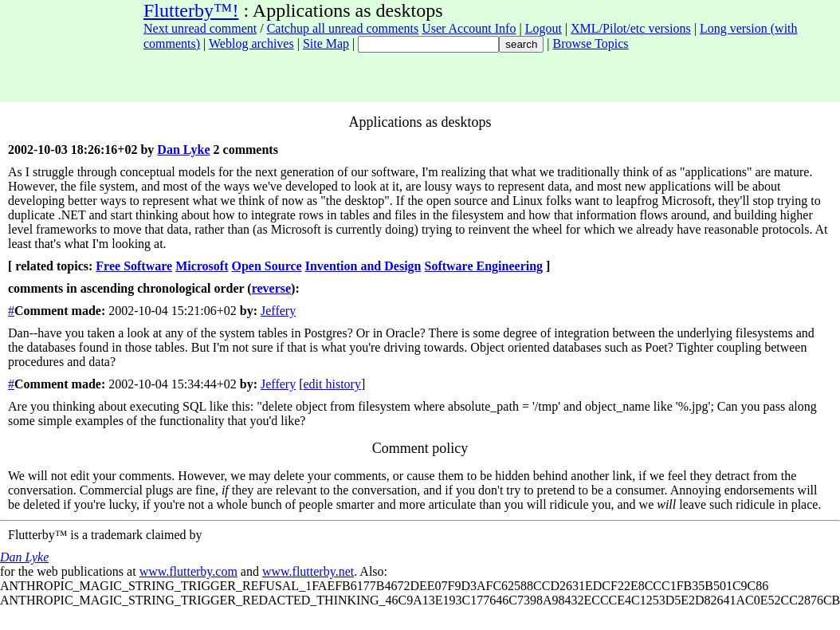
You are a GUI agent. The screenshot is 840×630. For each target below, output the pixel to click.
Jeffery (278, 311)
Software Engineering (483, 266)
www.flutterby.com (188, 571)
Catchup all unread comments (343, 28)
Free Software (134, 266)
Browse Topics (591, 43)
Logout (544, 28)
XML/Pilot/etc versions (631, 28)
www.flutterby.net (308, 571)
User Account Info (469, 28)
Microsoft (202, 266)
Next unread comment (200, 28)
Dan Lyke (183, 150)
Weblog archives (251, 43)
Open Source (267, 266)
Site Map (326, 43)
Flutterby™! (191, 10)
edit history (332, 384)
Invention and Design (363, 266)
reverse (271, 288)
